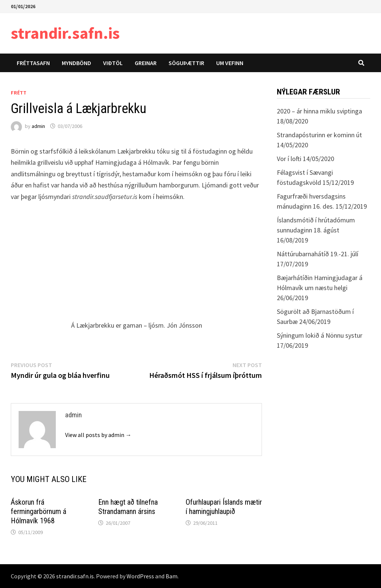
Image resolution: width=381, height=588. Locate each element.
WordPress (140, 576)
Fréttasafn (33, 63)
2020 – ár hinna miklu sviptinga (319, 111)
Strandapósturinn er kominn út (319, 135)
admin (38, 126)
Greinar (146, 63)
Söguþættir (186, 63)
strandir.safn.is (65, 33)
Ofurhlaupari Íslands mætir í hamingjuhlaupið (224, 507)
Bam (172, 576)
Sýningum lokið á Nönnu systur (320, 335)
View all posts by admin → (98, 435)
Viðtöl (113, 63)
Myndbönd (76, 63)
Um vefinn (230, 63)
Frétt (19, 93)
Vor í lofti (289, 159)
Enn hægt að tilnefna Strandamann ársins (128, 507)
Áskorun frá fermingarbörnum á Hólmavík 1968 (39, 511)
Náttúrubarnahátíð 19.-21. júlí (318, 254)
